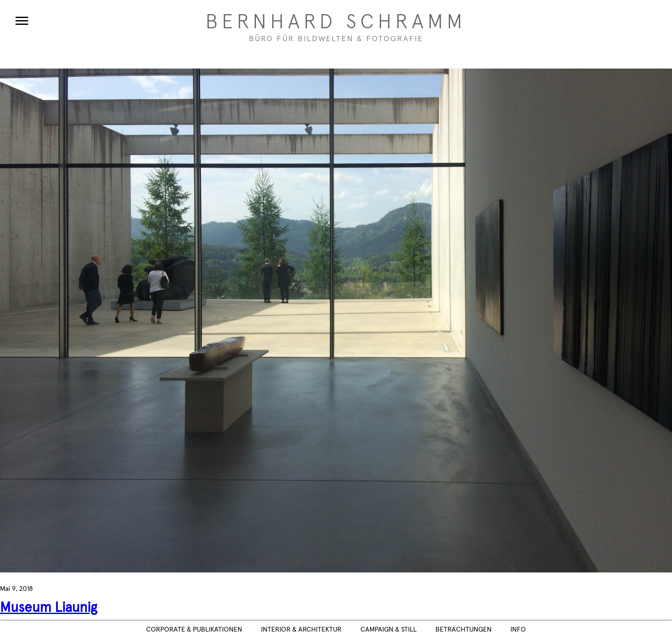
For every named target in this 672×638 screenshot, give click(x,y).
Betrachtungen (463, 629)
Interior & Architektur (301, 629)
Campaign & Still (388, 629)
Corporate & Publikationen (194, 629)
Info (518, 629)
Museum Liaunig (49, 608)
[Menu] (22, 21)
